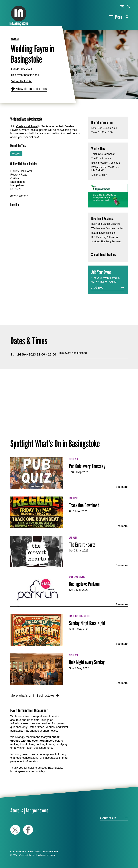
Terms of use (34, 852)
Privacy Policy (50, 852)
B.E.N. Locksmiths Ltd (103, 233)
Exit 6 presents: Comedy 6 (106, 163)
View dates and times (31, 89)
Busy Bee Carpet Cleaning (106, 224)
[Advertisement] (47, 284)
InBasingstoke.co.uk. (28, 855)
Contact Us (108, 818)
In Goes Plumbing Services (106, 241)
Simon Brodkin (99, 175)
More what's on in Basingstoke (32, 695)
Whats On (16, 154)
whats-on (15, 39)
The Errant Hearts (101, 158)
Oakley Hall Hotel (21, 81)
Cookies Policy (18, 852)
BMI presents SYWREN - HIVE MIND (105, 169)
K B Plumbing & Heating (104, 237)
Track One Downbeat (103, 154)
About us (17, 810)
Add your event (37, 810)
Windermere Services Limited (107, 228)
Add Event (99, 288)
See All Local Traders (103, 255)
